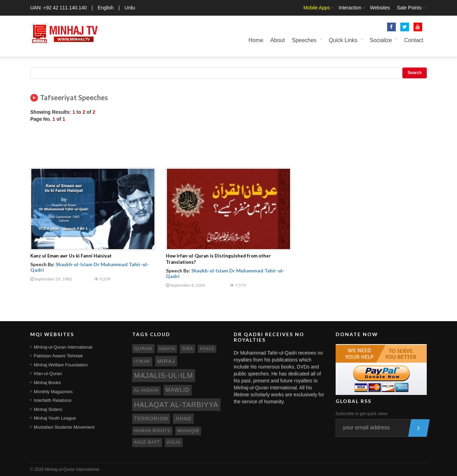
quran (143, 348)
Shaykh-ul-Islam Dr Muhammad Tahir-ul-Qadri (90, 267)
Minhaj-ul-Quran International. (73, 469)
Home (256, 40)
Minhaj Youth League (55, 418)
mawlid (178, 390)
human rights (153, 431)
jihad (183, 419)
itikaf (142, 361)
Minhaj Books (47, 383)
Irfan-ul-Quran (48, 374)
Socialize (381, 40)
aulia (174, 442)
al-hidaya (147, 390)
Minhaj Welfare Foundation (61, 365)
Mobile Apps (316, 8)
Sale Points (409, 8)
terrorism (151, 419)
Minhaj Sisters (48, 409)
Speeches (304, 40)
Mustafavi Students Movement (64, 427)
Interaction (350, 8)
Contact (414, 40)
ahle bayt (147, 442)
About (278, 40)
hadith (167, 349)
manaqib (188, 431)
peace (207, 349)
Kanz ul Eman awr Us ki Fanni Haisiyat (71, 256)
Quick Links (343, 40)
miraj (166, 361)
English (106, 8)
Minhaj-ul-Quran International (63, 347)
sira (187, 349)
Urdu (130, 8)
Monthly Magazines (53, 392)
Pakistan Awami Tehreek (58, 356)
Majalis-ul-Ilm (164, 375)
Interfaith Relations (53, 400)
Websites (380, 8)
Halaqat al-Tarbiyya (176, 405)
